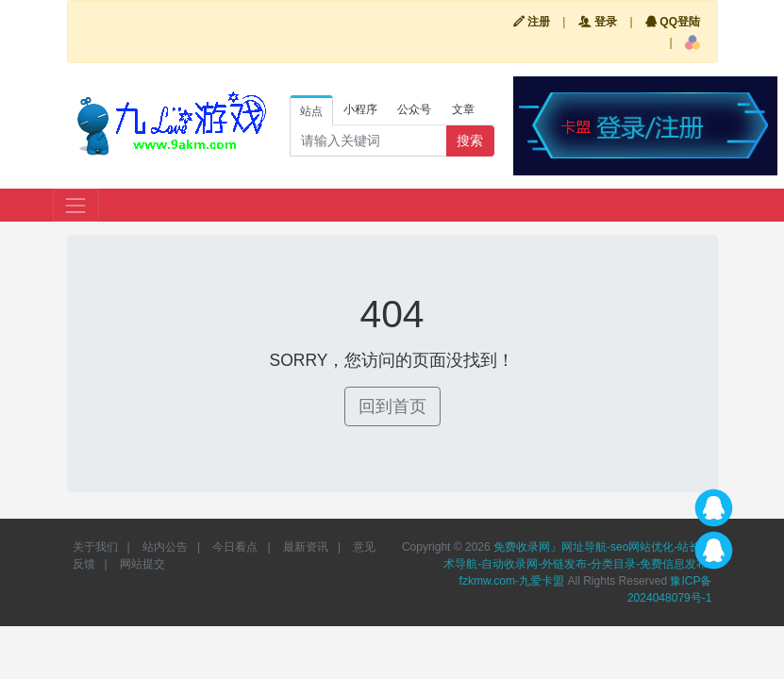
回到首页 (392, 406)
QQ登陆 (673, 22)
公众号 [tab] (414, 109)
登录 (598, 22)
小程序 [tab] (360, 109)
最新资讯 (306, 547)
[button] (692, 42)
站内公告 (165, 547)
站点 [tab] (311, 111)
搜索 (470, 141)
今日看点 (235, 547)
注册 (532, 22)
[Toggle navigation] (76, 205)
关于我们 (95, 547)
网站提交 (142, 564)
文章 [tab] (463, 109)
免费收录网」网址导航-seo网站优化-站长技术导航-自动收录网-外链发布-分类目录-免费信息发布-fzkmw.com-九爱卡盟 (577, 564)
